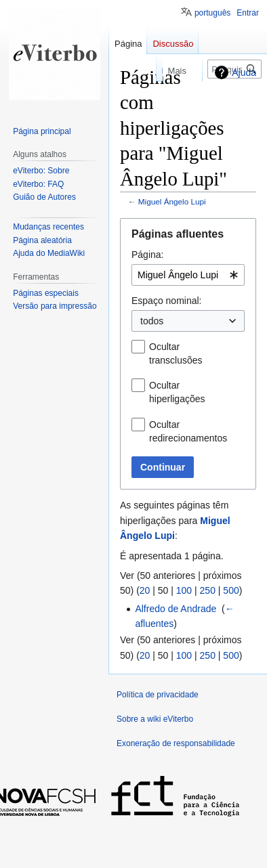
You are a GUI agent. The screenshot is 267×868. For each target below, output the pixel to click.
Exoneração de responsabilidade (176, 743)
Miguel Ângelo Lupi (172, 201)
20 (145, 590)
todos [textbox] (152, 321)
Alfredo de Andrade (176, 609)
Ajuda (244, 72)
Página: (147, 255)
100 (184, 590)
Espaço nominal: (167, 301)
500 (231, 590)
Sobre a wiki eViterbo (155, 719)
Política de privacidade (158, 695)
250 (208, 590)
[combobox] (188, 275)
